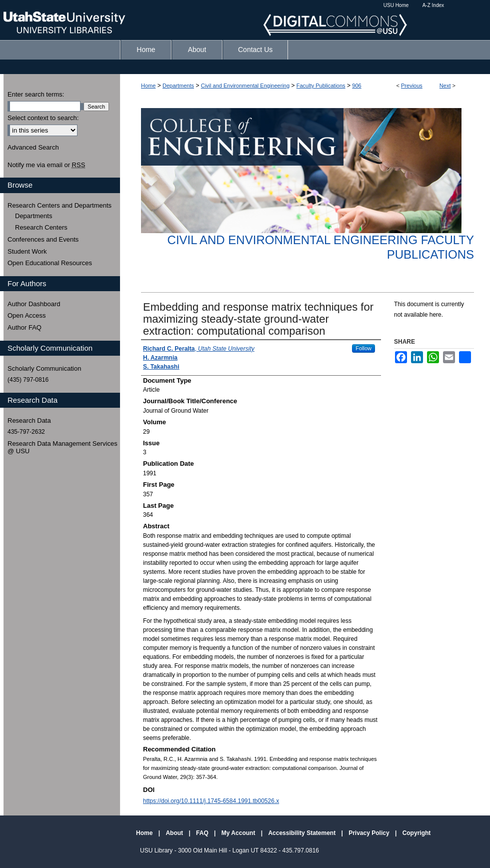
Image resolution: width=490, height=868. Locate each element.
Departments (178, 86)
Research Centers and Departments (59, 205)
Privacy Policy (370, 833)
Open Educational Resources (50, 263)
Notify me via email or (46, 165)
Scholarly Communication (44, 368)
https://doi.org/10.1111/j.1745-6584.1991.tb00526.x (211, 801)
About (175, 833)
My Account (239, 833)
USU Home (396, 5)
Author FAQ (24, 327)
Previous (412, 86)
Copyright (417, 833)
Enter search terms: (36, 94)
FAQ (203, 833)
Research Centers (41, 227)
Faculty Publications (321, 86)
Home (148, 86)
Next (445, 86)
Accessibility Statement (302, 833)
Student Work (27, 251)
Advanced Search (33, 147)
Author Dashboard (34, 304)
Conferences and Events (43, 239)
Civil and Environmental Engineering (245, 86)
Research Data (29, 420)
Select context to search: (43, 118)
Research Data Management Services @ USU (62, 448)
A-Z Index (433, 5)
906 (356, 86)
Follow (363, 348)
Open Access (27, 315)
